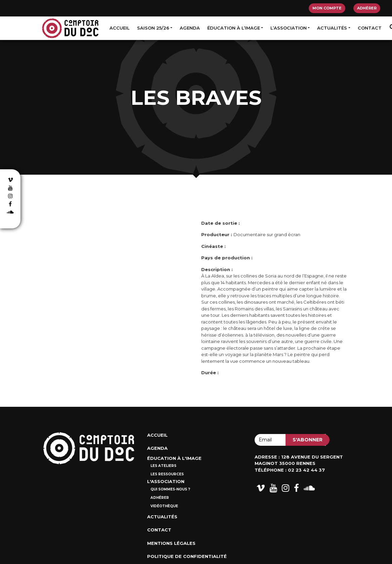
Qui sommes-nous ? (170, 489)
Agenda (190, 28)
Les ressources (167, 474)
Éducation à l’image (234, 28)
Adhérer (367, 8)
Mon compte (327, 8)
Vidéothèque (164, 506)
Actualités (332, 28)
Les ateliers (163, 466)
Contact (370, 28)
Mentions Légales (171, 543)
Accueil (120, 28)
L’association (289, 28)
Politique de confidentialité (187, 556)
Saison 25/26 (153, 28)
